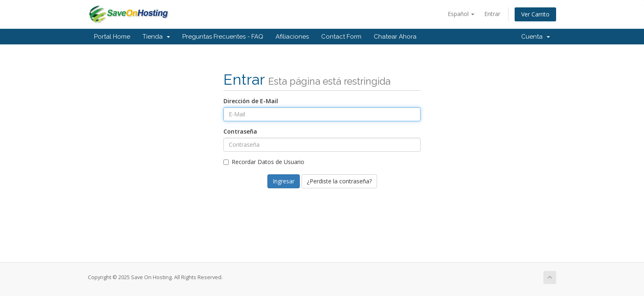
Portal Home (112, 37)
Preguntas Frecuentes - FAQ (223, 37)
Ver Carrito (535, 14)
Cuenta (536, 37)
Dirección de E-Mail (251, 101)
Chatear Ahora (395, 37)
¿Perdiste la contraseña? (339, 181)
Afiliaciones (292, 37)
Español (461, 14)
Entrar (492, 14)
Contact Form (341, 37)
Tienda (156, 37)
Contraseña (240, 131)
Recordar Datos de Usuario (264, 162)
